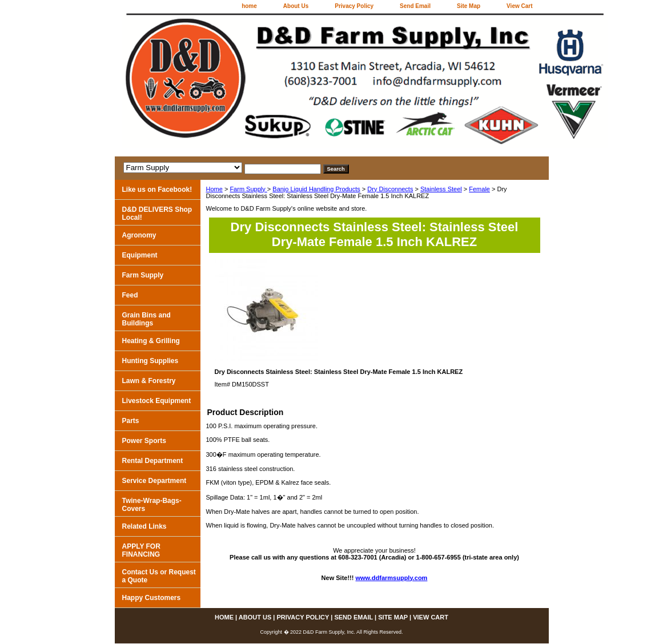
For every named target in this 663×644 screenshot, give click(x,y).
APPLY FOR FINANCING (141, 550)
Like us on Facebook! (157, 190)
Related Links (144, 526)
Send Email (415, 6)
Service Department (154, 481)
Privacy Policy (354, 6)
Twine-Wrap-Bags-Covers (152, 505)
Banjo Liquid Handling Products (316, 189)
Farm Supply (248, 189)
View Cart (519, 6)
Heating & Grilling (151, 341)
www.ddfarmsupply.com (392, 578)
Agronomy (139, 235)
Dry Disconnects (390, 189)
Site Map (469, 6)
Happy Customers (152, 598)
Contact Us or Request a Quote (159, 576)
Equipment (140, 255)
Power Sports (144, 441)
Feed (130, 295)
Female (479, 189)
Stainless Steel (441, 189)
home (249, 6)
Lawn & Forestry (149, 381)
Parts (131, 421)
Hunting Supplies (150, 361)
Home (214, 189)
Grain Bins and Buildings (146, 319)
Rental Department (153, 461)
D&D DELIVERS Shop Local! (157, 214)
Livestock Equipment (157, 401)
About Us (296, 6)
